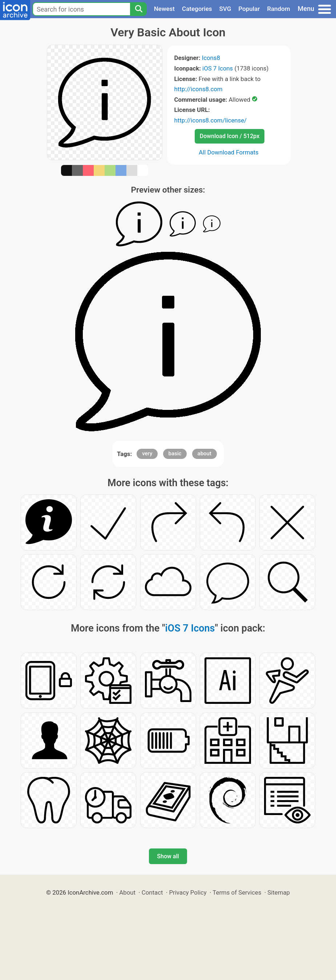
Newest (164, 9)
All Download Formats (229, 152)
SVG (225, 9)
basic (175, 453)
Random (278, 9)
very (147, 453)
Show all (168, 856)
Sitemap (279, 892)
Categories (197, 9)
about (205, 453)
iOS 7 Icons (218, 68)
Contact (152, 892)
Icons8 (211, 58)
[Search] (138, 9)
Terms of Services (237, 892)
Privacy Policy (188, 892)
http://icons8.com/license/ (211, 120)
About (127, 892)
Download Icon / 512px (230, 136)
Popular (249, 9)
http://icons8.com (199, 89)
